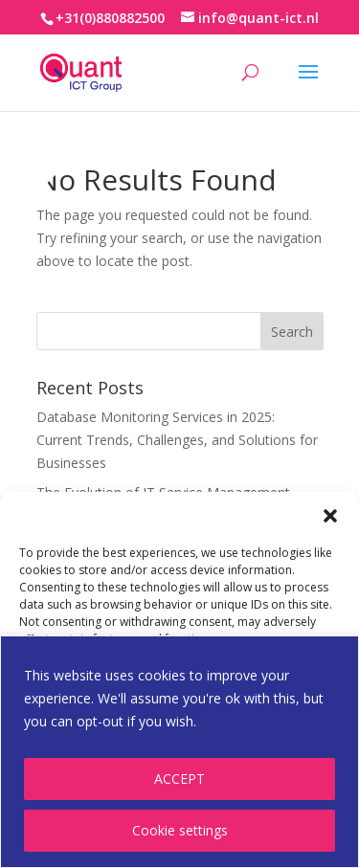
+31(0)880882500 (110, 18)
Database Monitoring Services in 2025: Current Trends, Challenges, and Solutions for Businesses (177, 440)
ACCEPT (179, 779)
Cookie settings (180, 830)
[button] (330, 516)
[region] (179, 752)
